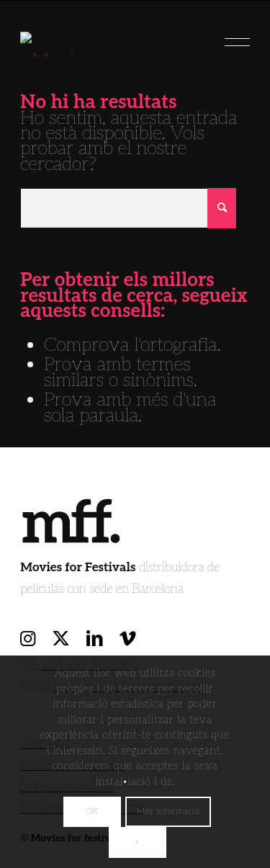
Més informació (168, 811)
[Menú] (230, 37)
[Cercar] (128, 208)
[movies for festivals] (112, 37)
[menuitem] (230, 37)
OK (92, 811)
